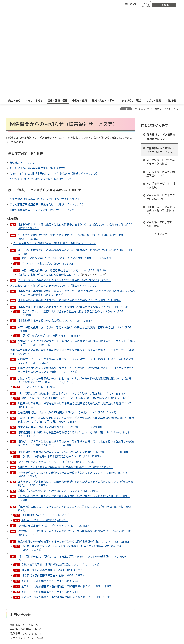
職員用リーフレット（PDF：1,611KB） (45, 432)
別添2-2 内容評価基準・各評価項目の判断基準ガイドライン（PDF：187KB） (68, 509)
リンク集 (138, 586)
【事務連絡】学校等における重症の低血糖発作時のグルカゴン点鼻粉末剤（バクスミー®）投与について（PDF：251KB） (75, 346)
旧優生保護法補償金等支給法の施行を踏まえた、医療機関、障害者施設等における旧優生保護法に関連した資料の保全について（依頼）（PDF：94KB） (76, 281)
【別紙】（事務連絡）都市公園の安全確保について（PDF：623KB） (62, 368)
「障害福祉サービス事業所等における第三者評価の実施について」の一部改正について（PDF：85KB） (73, 470)
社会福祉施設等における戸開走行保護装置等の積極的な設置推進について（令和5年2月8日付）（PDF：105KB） (73, 386)
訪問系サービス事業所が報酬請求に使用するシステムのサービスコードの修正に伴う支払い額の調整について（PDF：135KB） (76, 272)
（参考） (22, 186)
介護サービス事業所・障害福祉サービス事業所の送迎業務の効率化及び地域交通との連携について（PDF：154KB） (75, 317)
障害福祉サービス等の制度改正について (161, 85)
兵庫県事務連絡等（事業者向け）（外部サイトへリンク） (43, 121)
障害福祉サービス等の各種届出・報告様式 (161, 73)
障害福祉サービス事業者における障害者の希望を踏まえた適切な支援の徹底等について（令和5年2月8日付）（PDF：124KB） (76, 395)
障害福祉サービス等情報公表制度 (161, 97)
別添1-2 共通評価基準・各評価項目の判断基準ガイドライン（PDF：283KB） (68, 498)
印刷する (127, 20)
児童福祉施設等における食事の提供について (53, 186)
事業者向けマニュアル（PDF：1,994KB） (46, 426)
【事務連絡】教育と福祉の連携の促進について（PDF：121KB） (55, 232)
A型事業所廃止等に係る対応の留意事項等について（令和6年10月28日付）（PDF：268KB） (72, 305)
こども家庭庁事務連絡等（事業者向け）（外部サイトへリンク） (47, 116)
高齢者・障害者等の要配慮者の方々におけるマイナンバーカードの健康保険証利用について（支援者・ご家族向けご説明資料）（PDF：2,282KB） (74, 292)
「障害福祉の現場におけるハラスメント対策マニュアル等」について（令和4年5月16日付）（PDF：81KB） (76, 420)
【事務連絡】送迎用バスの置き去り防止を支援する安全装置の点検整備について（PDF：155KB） (75, 219)
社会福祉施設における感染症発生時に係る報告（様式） (42, 90)
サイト (159, 586)
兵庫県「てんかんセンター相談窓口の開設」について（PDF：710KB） (59, 402)
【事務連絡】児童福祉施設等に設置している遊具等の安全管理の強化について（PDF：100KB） (73, 363)
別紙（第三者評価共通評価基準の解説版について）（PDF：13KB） (61, 476)
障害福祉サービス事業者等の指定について (161, 48)
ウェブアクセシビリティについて (69, 586)
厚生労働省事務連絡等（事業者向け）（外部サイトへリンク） (46, 110)
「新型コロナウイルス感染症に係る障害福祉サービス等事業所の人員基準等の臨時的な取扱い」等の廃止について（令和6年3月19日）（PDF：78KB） (76, 331)
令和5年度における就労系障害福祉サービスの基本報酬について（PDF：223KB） (65, 379)
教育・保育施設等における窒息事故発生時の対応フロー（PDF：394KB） (64, 182)
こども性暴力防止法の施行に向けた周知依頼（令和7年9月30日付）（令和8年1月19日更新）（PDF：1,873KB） (72, 148)
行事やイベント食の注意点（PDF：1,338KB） (49, 175)
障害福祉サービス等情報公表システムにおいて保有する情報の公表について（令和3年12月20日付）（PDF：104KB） (76, 444)
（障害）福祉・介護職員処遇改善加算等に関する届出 (161, 122)
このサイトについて (29, 586)
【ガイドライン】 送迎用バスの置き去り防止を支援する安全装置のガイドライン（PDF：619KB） (73, 225)
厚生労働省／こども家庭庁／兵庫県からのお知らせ (45, 101)
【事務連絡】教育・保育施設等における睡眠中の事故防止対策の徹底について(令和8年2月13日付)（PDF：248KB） (75, 138)
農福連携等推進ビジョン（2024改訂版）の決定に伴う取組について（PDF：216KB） (68, 324)
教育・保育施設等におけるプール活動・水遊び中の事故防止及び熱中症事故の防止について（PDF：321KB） (76, 241)
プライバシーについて (110, 586)
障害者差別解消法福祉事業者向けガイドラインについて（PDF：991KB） (61, 338)
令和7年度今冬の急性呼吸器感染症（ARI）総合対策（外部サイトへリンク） (54, 85)
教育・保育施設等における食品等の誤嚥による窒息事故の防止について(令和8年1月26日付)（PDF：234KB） (76, 163)
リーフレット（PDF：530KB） (40, 298)
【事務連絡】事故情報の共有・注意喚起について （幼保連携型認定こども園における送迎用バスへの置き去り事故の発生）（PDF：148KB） (76, 204)
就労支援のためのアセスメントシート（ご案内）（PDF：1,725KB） (58, 373)
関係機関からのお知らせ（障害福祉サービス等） (161, 62)
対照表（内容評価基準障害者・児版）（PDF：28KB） (53, 487)
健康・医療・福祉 (22, 576)
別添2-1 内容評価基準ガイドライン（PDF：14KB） (53, 503)
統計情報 (101, 630)
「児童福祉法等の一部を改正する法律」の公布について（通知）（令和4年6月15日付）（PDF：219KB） (74, 409)
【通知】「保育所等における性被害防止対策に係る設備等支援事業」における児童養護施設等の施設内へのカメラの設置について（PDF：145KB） (76, 355)
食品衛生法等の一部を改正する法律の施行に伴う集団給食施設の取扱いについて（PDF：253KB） (75, 453)
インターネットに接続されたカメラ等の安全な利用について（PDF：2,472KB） (64, 192)
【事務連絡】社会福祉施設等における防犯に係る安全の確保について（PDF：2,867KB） (69, 212)
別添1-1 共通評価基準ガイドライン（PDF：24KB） (53, 492)
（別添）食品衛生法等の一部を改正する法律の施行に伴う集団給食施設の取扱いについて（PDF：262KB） (73, 459)
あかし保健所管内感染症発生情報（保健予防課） (38, 80)
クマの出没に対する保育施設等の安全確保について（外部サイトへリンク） (54, 197)
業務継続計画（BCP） (23, 74)
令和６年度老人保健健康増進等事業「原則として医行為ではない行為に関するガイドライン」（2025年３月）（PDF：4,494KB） (76, 254)
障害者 (36, 576)
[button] (118, 5)
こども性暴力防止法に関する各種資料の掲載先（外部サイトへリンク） (55, 155)
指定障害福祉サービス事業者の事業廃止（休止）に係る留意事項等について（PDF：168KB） (76, 309)
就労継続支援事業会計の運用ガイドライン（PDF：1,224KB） (54, 437)
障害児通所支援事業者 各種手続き (161, 136)
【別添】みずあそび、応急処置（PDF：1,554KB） (51, 247)
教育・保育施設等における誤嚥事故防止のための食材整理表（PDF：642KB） (67, 169)
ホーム (9, 576)
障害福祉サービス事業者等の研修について (161, 109)
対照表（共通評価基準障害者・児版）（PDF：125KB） (54, 481)
